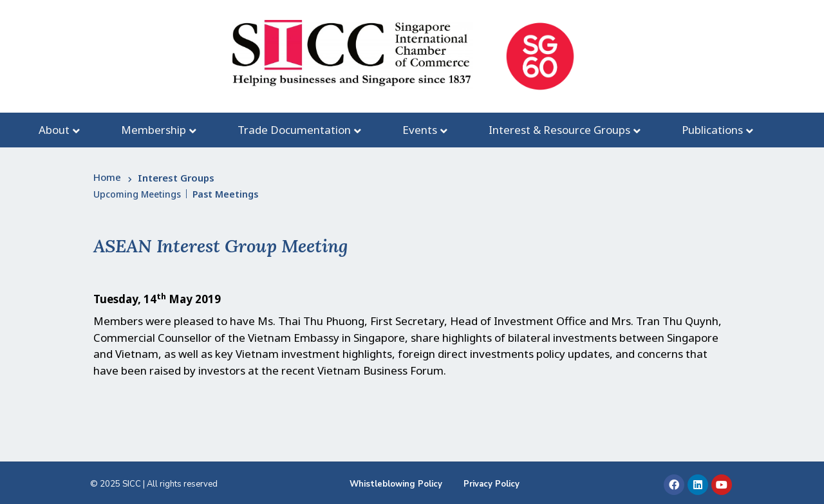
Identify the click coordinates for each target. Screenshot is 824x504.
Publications (712, 130)
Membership (154, 130)
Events (420, 130)
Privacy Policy (492, 484)
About (54, 130)
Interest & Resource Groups (559, 130)
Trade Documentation (294, 130)
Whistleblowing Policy (396, 484)
